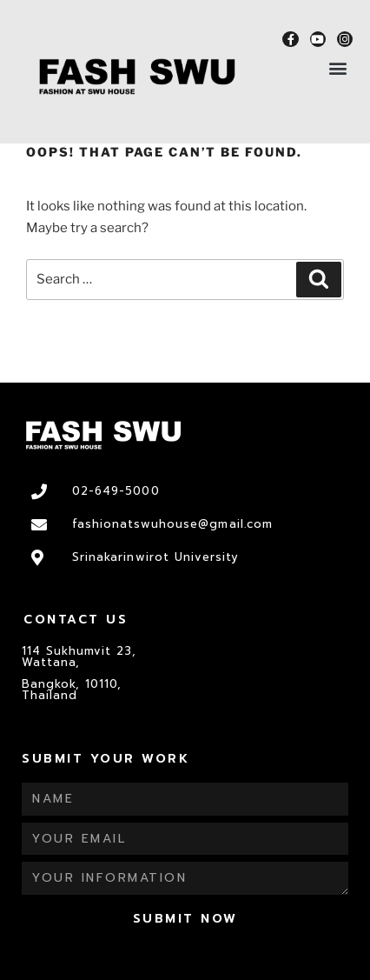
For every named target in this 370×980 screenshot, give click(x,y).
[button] (338, 67)
